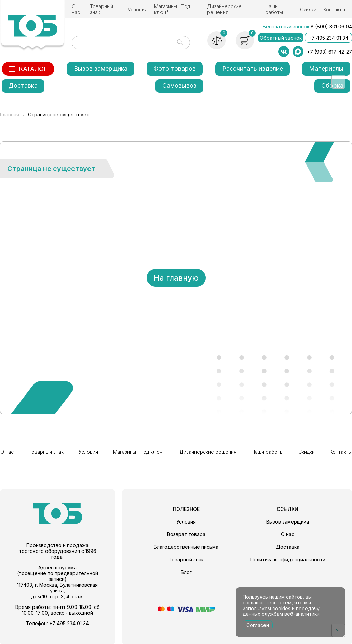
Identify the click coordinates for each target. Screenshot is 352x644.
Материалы (326, 68)
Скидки (308, 9)
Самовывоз (179, 85)
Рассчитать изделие (253, 68)
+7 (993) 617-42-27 (329, 52)
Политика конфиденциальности (288, 559)
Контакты (334, 9)
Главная (10, 115)
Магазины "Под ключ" (172, 9)
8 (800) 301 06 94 (331, 26)
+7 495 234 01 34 (328, 38)
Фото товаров (175, 68)
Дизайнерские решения (224, 9)
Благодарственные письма (186, 546)
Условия (138, 9)
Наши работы (274, 9)
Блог (186, 571)
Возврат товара (186, 534)
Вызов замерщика (101, 68)
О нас (76, 9)
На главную (176, 278)
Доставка (23, 85)
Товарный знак (101, 9)
